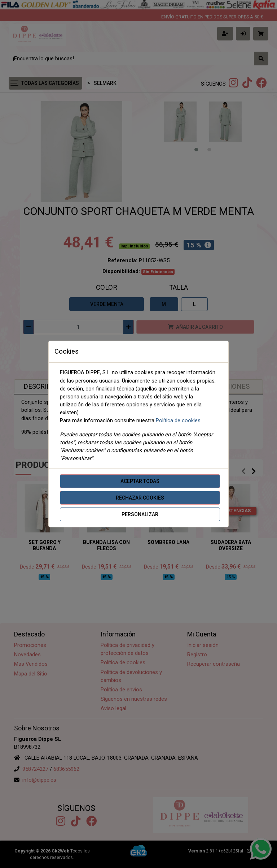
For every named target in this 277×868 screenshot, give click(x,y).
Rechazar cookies (140, 498)
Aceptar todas (140, 481)
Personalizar (140, 514)
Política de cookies (178, 420)
